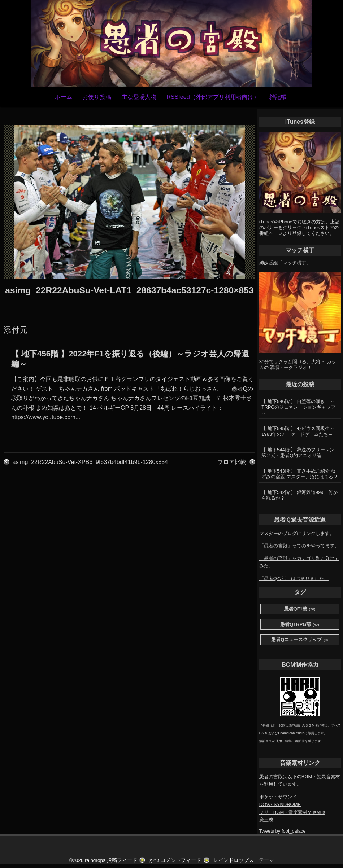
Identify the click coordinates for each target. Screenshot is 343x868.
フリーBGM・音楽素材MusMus (292, 812)
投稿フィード (122, 860)
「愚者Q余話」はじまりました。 (294, 578)
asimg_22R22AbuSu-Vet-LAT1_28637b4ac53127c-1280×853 (129, 290)
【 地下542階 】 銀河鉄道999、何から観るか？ (299, 495)
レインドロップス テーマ (244, 860)
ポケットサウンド (278, 797)
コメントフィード (181, 860)
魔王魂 (266, 820)
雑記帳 (278, 97)
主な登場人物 (139, 97)
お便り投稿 (97, 97)
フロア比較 (232, 462)
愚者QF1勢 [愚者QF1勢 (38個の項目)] (300, 609)
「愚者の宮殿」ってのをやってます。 (299, 546)
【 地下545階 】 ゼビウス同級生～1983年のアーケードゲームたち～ (298, 431)
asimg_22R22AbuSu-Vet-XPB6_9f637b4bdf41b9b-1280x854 (90, 462)
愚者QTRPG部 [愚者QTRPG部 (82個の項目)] (300, 625)
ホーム (64, 97)
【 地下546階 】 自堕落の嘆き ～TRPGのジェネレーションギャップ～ (298, 407)
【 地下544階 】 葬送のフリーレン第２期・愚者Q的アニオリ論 (298, 453)
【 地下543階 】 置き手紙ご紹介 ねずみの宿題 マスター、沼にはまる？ (300, 474)
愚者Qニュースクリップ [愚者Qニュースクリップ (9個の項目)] (299, 640)
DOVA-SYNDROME (280, 804)
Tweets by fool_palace (283, 831)
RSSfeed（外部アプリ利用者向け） (213, 97)
